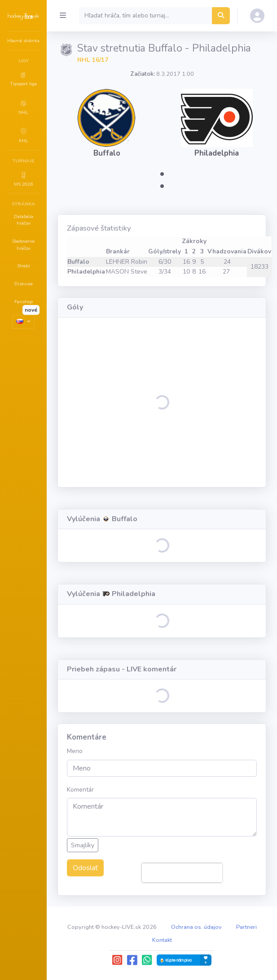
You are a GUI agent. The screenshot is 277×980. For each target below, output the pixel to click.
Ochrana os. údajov (196, 927)
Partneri (246, 927)
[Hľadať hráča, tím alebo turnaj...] (221, 16)
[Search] (146, 16)
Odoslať (85, 868)
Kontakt (162, 940)
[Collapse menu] (63, 16)
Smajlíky (83, 845)
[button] (23, 78)
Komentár (80, 790)
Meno (75, 751)
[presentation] (182, 873)
